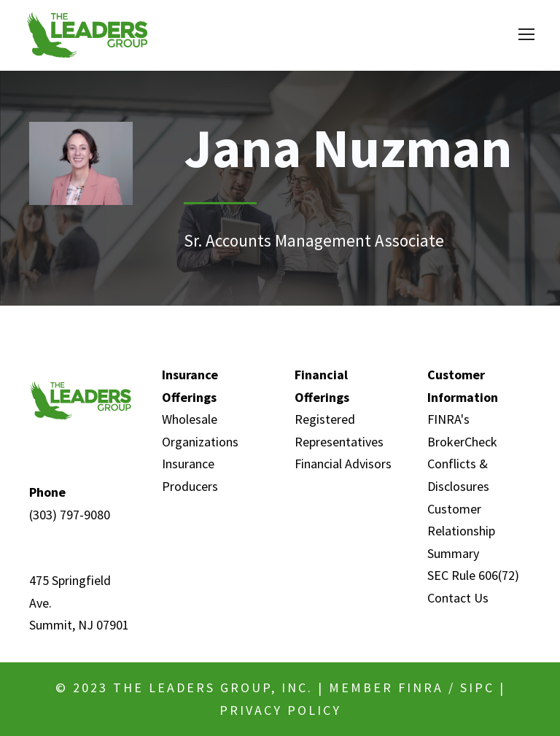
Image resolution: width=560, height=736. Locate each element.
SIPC (477, 687)
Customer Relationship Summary (461, 531)
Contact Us (458, 598)
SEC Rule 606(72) (473, 575)
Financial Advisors (343, 464)
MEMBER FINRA (386, 687)
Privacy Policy (280, 710)
